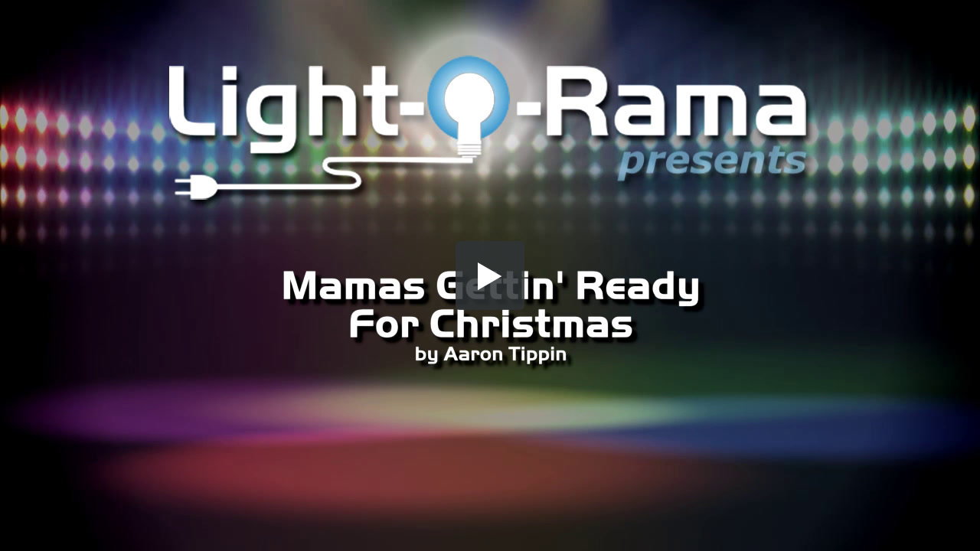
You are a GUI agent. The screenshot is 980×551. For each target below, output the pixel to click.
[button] (490, 275)
